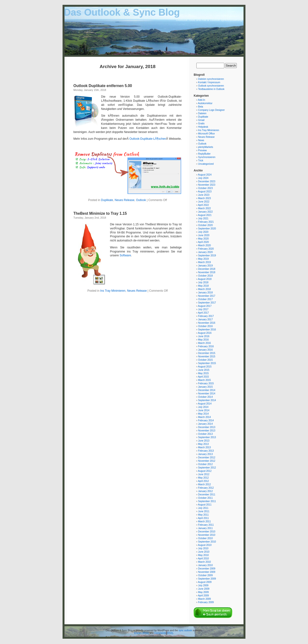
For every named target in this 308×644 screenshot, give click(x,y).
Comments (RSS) (164, 633)
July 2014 (203, 407)
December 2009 (207, 569)
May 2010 (203, 555)
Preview (202, 150)
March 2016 (204, 343)
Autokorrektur (205, 103)
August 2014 (205, 404)
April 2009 (203, 596)
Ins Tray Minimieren (113, 291)
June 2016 (204, 336)
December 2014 (207, 390)
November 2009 (207, 572)
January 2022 (205, 212)
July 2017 (203, 309)
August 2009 (205, 582)
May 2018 (203, 286)
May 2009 (203, 592)
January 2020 (205, 252)
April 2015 (203, 377)
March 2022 (204, 208)
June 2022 (204, 202)
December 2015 (207, 353)
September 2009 (207, 579)
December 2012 (207, 458)
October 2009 (205, 575)
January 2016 (205, 350)
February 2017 (206, 316)
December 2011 (207, 495)
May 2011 (203, 515)
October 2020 (205, 225)
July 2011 (203, 508)
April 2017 (203, 313)
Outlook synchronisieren (211, 86)
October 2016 (205, 326)
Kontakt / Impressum (209, 82)
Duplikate (107, 200)
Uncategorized (206, 164)
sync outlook (185, 630)
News (201, 140)
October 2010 (205, 538)
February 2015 (206, 383)
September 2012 (207, 468)
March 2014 (204, 417)
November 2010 (207, 535)
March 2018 (204, 289)
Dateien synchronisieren (211, 79)
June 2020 (204, 235)
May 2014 (203, 414)
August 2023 (205, 192)
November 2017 (207, 296)
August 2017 (205, 306)
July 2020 (203, 232)
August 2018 (205, 279)
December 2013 (207, 427)
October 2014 (205, 397)
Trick (201, 161)
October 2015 (205, 360)
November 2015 (207, 357)
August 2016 (205, 333)
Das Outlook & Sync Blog (122, 12)
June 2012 (204, 474)
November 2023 (207, 185)
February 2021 (206, 222)
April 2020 (203, 242)
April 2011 (203, 518)
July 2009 (203, 585)
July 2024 (203, 178)
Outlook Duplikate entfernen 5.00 (103, 86)
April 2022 (203, 205)
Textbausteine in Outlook (211, 89)
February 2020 (206, 249)
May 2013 (203, 444)
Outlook (141, 200)
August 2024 (205, 175)
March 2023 (204, 198)
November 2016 (207, 323)
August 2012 (205, 471)
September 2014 (207, 400)
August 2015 (205, 367)
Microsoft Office (206, 134)
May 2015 (203, 373)
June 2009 (204, 589)
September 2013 (207, 437)
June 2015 (204, 370)
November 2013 (207, 431)
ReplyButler (204, 154)
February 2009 (206, 602)
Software (125, 255)
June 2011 (204, 511)
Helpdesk (203, 127)
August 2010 (205, 545)
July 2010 (203, 548)
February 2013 (206, 451)
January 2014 (205, 424)
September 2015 (207, 363)
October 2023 (205, 188)
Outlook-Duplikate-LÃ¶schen (148, 139)
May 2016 (203, 340)
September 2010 (207, 542)
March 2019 (204, 262)
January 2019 (205, 266)
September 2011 (207, 501)
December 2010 (207, 532)
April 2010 (203, 559)
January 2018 (205, 293)
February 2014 (206, 420)
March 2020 (204, 245)
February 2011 (206, 525)
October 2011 (205, 498)
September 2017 (207, 303)
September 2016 (207, 330)
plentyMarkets (205, 147)
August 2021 (205, 215)
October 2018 (205, 276)
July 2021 (203, 218)
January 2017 (205, 319)
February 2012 (206, 488)
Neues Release (125, 200)
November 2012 (207, 461)
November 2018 (207, 272)
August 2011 (205, 505)
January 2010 (205, 565)
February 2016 (206, 346)
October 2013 (205, 434)
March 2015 (204, 380)
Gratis (201, 123)
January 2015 (205, 387)
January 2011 (205, 528)
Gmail (201, 120)
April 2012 (203, 481)
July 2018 (203, 282)
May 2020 (203, 239)
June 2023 (204, 195)
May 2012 (203, 478)
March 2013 (204, 447)
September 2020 (207, 229)
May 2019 (203, 259)
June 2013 (204, 441)
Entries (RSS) (142, 633)
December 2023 (207, 181)
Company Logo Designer (211, 110)
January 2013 (205, 454)
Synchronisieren (207, 157)
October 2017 (205, 299)
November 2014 (207, 394)
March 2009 (204, 599)
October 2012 (205, 464)
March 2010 (204, 562)
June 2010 (204, 552)
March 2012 (204, 484)
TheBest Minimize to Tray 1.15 (100, 213)
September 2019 (207, 256)
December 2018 (207, 269)
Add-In (202, 100)
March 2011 (204, 521)
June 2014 (204, 410)
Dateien (202, 113)
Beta (201, 107)
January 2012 (205, 491)
